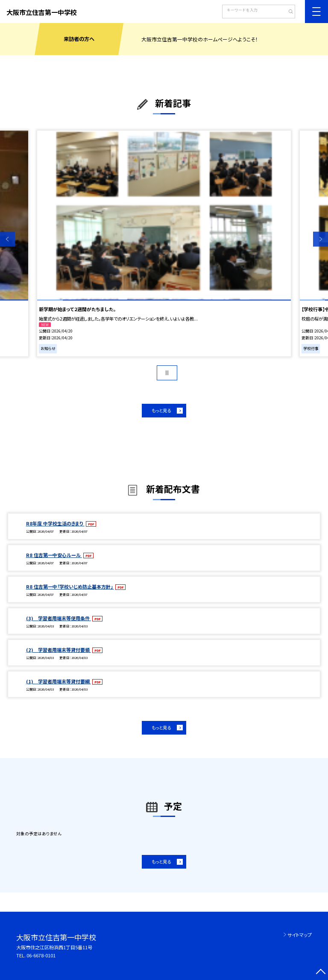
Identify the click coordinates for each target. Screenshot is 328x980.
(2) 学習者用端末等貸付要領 (59, 650)
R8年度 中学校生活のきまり (55, 523)
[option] (164, 244)
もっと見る (161, 410)
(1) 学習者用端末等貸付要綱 (59, 681)
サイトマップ (300, 935)
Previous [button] (7, 239)
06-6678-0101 (41, 955)
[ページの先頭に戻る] (321, 973)
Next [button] (321, 239)
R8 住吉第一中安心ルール (54, 555)
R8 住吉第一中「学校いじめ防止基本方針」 (70, 586)
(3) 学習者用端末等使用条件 (59, 618)
